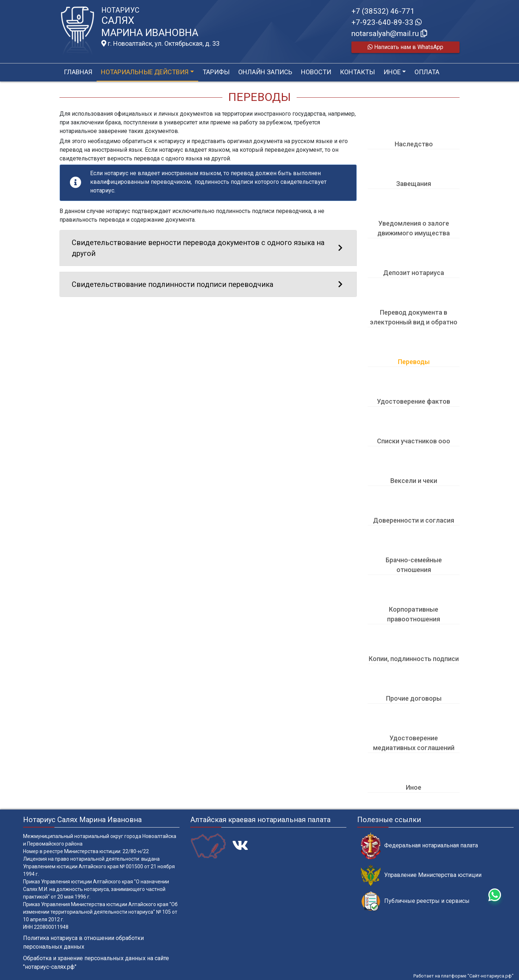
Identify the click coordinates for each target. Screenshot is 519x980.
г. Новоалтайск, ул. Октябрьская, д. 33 (160, 44)
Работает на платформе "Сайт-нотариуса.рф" (463, 976)
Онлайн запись (265, 72)
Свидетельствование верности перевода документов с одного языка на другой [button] (208, 248)
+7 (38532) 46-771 (383, 11)
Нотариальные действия (145, 72)
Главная (78, 72)
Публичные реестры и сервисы (415, 901)
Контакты (357, 72)
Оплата (427, 72)
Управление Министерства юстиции (421, 875)
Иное (392, 72)
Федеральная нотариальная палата (419, 846)
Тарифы (216, 72)
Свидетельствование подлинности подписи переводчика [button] (208, 284)
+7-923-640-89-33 (387, 22)
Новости (316, 72)
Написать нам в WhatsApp (405, 47)
